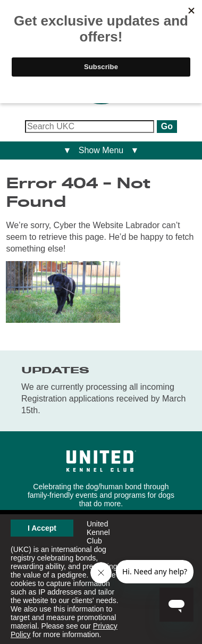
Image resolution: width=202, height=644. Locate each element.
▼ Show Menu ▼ (101, 150)
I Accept (42, 528)
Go (167, 126)
